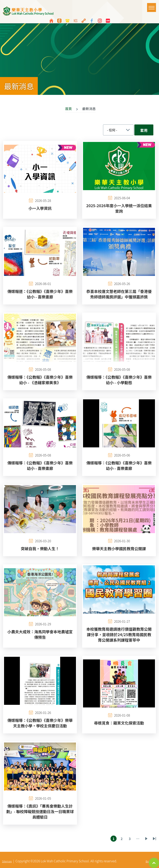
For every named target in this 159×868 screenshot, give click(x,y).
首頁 (68, 109)
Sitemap (7, 861)
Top (154, 863)
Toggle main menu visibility (152, 6)
